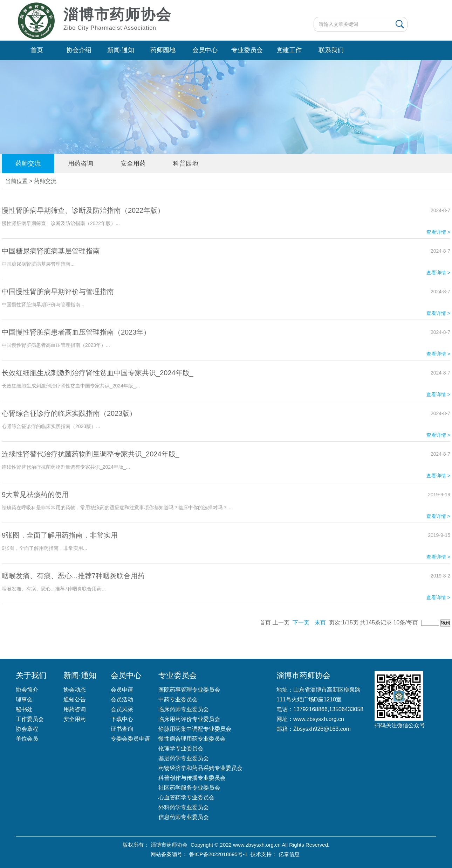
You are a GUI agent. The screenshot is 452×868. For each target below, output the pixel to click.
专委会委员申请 (130, 739)
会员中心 (205, 50)
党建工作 (289, 50)
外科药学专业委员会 (184, 807)
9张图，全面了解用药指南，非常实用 (60, 535)
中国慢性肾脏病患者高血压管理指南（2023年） (76, 332)
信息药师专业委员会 (184, 817)
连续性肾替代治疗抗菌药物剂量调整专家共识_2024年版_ (91, 454)
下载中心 (122, 719)
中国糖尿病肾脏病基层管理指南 (51, 251)
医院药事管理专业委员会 (189, 690)
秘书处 (24, 709)
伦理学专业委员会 (181, 748)
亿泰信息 (289, 854)
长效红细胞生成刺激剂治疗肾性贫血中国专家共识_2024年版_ (98, 373)
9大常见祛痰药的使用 (35, 495)
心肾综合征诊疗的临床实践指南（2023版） (69, 413)
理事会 (24, 699)
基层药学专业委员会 (184, 758)
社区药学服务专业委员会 (189, 788)
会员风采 (122, 709)
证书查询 (122, 729)
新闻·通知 (121, 50)
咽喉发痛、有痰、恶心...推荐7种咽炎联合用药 (73, 576)
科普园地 (186, 163)
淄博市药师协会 (169, 845)
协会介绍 (79, 50)
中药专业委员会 (178, 699)
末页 (320, 622)
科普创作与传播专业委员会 (192, 778)
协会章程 (27, 729)
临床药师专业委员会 (184, 709)
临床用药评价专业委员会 (189, 719)
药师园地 (163, 50)
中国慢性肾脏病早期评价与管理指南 (58, 292)
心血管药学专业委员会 (186, 797)
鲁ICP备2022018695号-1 (218, 854)
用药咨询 (81, 163)
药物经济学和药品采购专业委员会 (200, 768)
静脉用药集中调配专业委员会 (195, 729)
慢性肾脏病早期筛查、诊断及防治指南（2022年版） (83, 210)
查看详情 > (438, 232)
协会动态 (75, 690)
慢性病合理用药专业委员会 (192, 739)
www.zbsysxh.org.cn (319, 719)
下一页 (301, 622)
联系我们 (331, 50)
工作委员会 (30, 719)
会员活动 (122, 699)
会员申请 (122, 690)
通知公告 (75, 699)
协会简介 (27, 690)
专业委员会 (247, 50)
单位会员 (27, 739)
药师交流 (28, 163)
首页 (37, 50)
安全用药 (133, 163)
